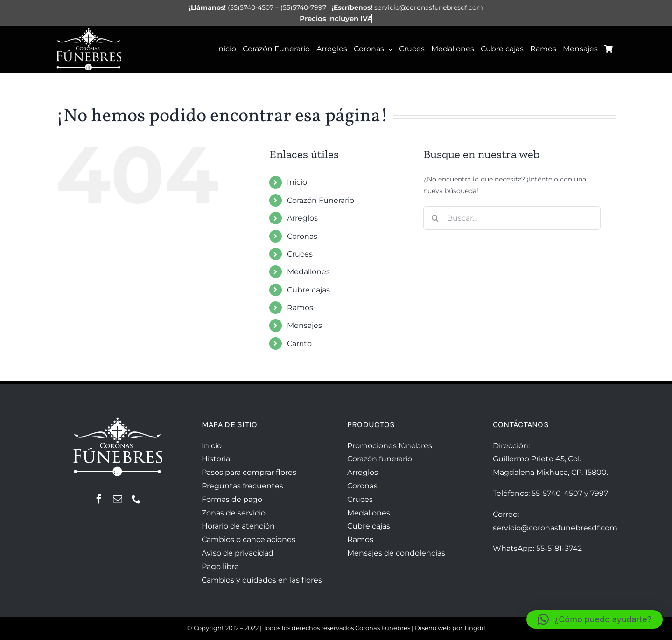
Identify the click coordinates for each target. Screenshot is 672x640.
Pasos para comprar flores (249, 472)
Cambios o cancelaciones (248, 539)
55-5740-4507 (557, 493)
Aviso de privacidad (238, 553)
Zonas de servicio (234, 513)
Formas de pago (232, 499)
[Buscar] (435, 218)
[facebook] (99, 499)
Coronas (302, 236)
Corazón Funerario (321, 200)
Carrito (299, 344)
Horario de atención (238, 526)
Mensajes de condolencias (396, 553)
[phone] (136, 499)
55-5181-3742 (559, 548)
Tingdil (475, 628)
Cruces (300, 254)
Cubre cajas (308, 290)
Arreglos (302, 218)
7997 (599, 493)
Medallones (308, 272)
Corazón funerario (380, 459)
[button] (595, 619)
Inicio (297, 182)
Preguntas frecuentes (242, 486)
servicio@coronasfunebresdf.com (555, 528)
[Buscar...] (512, 218)
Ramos (300, 308)
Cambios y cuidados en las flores (262, 580)
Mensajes (304, 325)
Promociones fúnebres (390, 446)
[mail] (118, 499)
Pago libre (220, 567)
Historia (216, 459)
